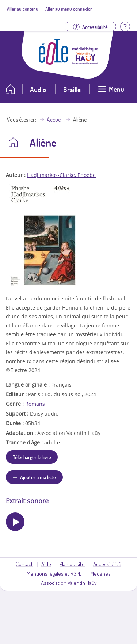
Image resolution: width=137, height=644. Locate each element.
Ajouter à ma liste (38, 477)
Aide (46, 564)
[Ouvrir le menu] (111, 92)
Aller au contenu (23, 9)
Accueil (55, 120)
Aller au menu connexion (69, 9)
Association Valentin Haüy (69, 583)
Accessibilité (107, 564)
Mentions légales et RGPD (54, 573)
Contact (24, 564)
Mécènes (100, 573)
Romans (35, 404)
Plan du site (72, 564)
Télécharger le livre (32, 457)
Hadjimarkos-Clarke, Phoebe (61, 175)
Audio (38, 89)
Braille (72, 89)
